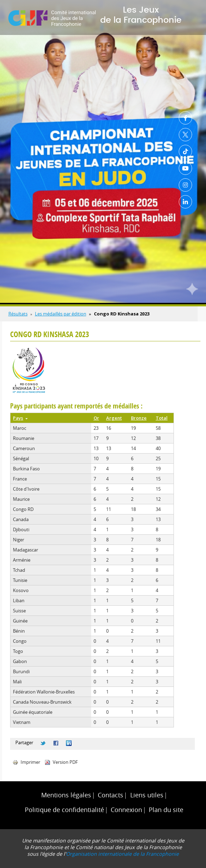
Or (96, 418)
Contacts (111, 795)
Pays (20, 418)
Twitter (185, 135)
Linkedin (185, 202)
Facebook (185, 118)
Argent (114, 418)
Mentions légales (66, 795)
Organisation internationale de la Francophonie (122, 854)
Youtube (185, 168)
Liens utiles (147, 795)
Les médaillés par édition (61, 314)
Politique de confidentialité (64, 810)
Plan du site (166, 810)
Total (162, 418)
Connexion (126, 810)
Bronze (139, 418)
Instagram (185, 185)
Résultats (18, 314)
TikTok (185, 151)
